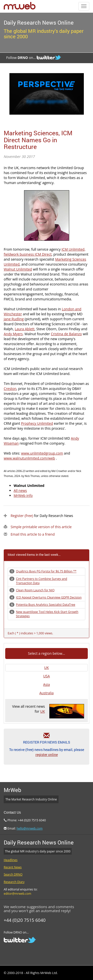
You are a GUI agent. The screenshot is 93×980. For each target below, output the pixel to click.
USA (46, 676)
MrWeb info (23, 495)
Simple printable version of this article (41, 527)
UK (46, 668)
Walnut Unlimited (18, 269)
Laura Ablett (25, 329)
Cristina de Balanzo (66, 334)
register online (47, 755)
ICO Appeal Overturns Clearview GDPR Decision (49, 597)
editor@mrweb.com (17, 894)
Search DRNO (13, 874)
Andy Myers (13, 334)
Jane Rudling (14, 319)
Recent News (13, 867)
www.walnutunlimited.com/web (29, 458)
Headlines (11, 860)
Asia (46, 684)
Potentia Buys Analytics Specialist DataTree (46, 605)
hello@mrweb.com (30, 828)
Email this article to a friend (33, 534)
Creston (10, 389)
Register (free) (22, 516)
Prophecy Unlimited (37, 423)
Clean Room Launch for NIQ (35, 590)
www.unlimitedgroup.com (42, 453)
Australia (46, 693)
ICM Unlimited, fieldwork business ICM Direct (45, 252)
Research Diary (14, 882)
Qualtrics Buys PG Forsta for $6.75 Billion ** (46, 571)
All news (20, 490)
